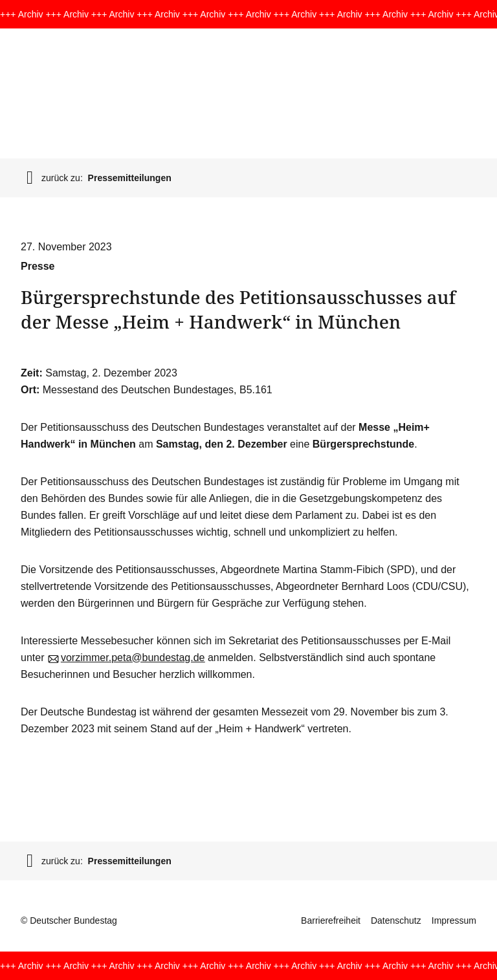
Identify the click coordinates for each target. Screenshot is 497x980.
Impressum (454, 920)
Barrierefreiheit (331, 920)
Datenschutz (396, 920)
